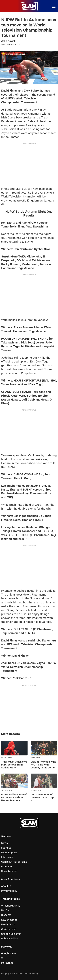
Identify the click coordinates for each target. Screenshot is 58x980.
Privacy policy (9, 891)
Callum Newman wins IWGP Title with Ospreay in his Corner (43, 765)
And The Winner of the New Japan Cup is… (42, 798)
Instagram (7, 963)
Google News (9, 953)
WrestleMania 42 (11, 906)
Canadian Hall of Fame (14, 862)
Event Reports (9, 853)
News (4, 843)
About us (6, 886)
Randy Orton (8, 924)
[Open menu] (54, 6)
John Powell (8, 41)
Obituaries (7, 867)
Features (6, 848)
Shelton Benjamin (11, 934)
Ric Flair (6, 910)
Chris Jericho (9, 929)
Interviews (7, 857)
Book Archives (9, 871)
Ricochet (6, 915)
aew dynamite (9, 920)
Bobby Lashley (9, 939)
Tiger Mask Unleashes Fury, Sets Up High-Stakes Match (14, 765)
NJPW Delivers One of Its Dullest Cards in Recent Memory (14, 798)
